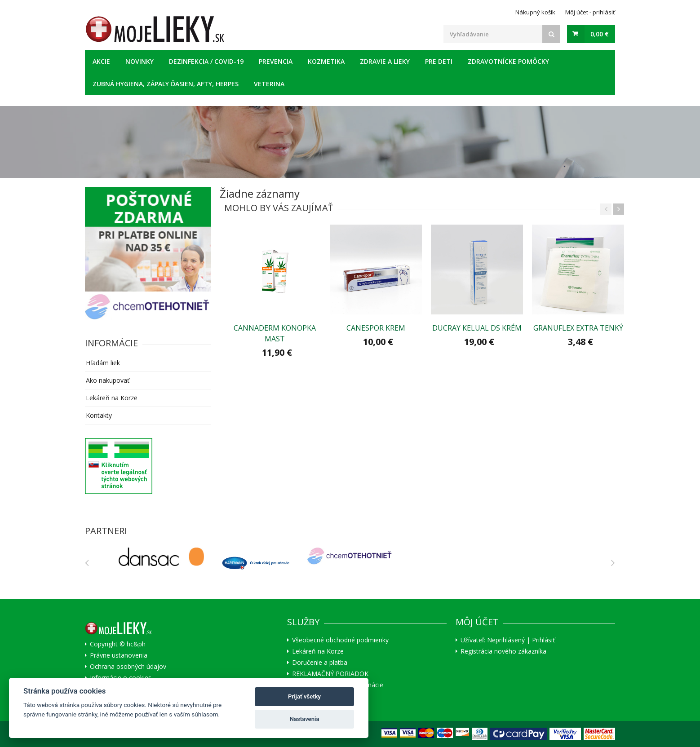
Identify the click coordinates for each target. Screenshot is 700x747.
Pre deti (439, 61)
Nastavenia (305, 719)
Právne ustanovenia (119, 655)
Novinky (140, 61)
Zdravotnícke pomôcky (508, 61)
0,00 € (600, 34)
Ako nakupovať (108, 380)
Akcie (101, 61)
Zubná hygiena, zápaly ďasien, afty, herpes (166, 84)
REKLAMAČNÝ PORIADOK (330, 674)
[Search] (551, 34)
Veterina (269, 84)
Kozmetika (326, 61)
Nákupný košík (535, 12)
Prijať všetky (304, 696)
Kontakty (99, 415)
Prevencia (276, 61)
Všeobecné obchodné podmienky (340, 640)
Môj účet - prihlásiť (590, 12)
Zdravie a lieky (385, 61)
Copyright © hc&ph (118, 644)
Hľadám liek (103, 363)
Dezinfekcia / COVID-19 (206, 61)
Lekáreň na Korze (112, 398)
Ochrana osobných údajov (128, 667)
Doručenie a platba (320, 663)
